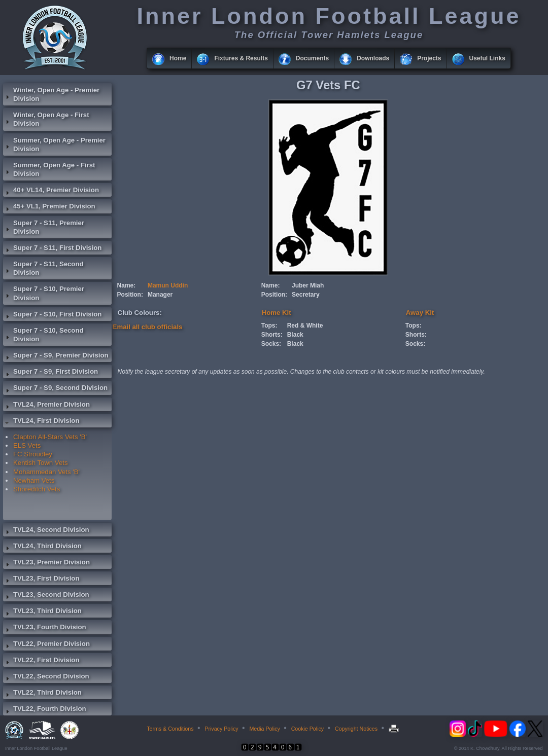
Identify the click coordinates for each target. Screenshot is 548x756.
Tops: (269, 326)
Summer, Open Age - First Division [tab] (49, 169)
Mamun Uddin (168, 285)
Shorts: (272, 335)
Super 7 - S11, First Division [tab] (52, 249)
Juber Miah (308, 285)
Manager (160, 295)
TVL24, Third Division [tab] (42, 547)
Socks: (271, 344)
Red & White (305, 326)
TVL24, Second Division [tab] (46, 531)
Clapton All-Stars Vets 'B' (50, 437)
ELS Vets (27, 445)
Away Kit (420, 313)
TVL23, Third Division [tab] (42, 612)
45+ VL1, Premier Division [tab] (49, 207)
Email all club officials (148, 327)
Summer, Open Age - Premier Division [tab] (54, 145)
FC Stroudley (33, 454)
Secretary (306, 295)
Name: (127, 285)
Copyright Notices (356, 729)
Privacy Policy (221, 729)
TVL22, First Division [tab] (41, 661)
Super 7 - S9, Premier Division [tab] (56, 356)
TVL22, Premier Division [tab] (46, 645)
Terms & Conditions (170, 729)
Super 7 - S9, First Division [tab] (50, 373)
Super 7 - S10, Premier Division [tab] (44, 293)
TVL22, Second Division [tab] (46, 677)
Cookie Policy (308, 729)
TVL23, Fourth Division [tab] (45, 628)
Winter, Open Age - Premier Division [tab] (51, 94)
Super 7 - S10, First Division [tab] (52, 315)
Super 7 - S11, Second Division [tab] (43, 268)
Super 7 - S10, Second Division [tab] (43, 335)
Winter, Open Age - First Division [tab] (46, 119)
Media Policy (264, 729)
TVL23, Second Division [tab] (46, 596)
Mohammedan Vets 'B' (46, 472)
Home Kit (277, 313)
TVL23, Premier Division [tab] (46, 563)
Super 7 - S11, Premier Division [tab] (44, 227)
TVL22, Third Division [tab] (42, 694)
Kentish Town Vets (41, 463)
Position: (130, 295)
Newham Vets (34, 480)
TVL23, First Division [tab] (41, 580)
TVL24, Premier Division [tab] (46, 406)
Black (295, 335)
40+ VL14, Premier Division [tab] (51, 191)
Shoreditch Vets (37, 489)
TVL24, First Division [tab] (41, 422)
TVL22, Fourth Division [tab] (45, 710)
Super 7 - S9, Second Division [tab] (55, 389)
